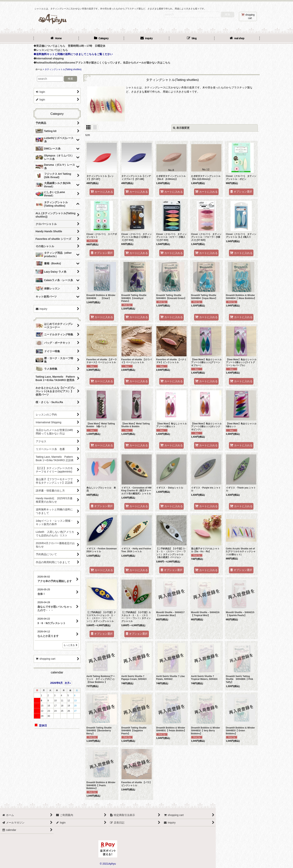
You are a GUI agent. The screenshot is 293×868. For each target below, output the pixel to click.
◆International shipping (49, 58)
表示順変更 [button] (181, 128)
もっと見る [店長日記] (70, 645)
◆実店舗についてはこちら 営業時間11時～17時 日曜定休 (69, 46)
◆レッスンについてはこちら (51, 50)
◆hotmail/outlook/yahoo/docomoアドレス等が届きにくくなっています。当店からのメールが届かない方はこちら (102, 63)
